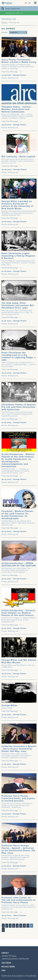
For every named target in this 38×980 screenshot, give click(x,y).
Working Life (13, 78)
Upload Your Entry (14, 13)
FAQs (4, 971)
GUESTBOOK (6, 963)
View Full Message (11, 72)
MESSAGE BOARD (8, 967)
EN (26, 3)
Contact (5, 953)
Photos (4, 23)
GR (30, 3)
